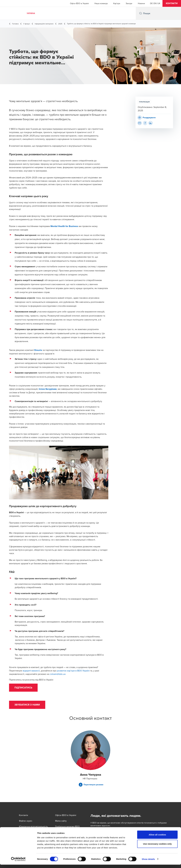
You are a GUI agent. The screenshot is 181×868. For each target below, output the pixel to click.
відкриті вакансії (31, 671)
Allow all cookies (157, 838)
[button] (172, 3)
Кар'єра (117, 3)
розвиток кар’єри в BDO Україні (73, 671)
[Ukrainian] (159, 3)
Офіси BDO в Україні (79, 3)
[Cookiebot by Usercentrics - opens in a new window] (18, 862)
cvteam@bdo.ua (58, 674)
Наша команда (101, 3)
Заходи (129, 3)
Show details (148, 862)
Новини (141, 3)
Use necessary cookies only (157, 847)
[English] (155, 3)
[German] (151, 3)
